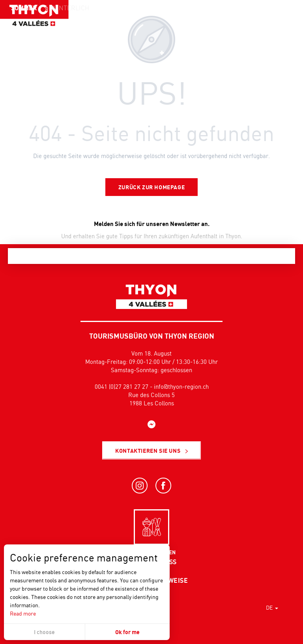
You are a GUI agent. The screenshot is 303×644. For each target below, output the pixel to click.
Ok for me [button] (127, 632)
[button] (279, 22)
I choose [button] (44, 632)
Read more (23, 613)
